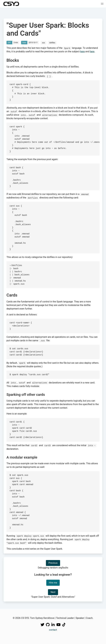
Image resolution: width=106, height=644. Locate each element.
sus (43, 43)
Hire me (53, 583)
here (82, 51)
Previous (53, 563)
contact (53, 630)
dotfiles (52, 43)
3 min (16, 43)
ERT (9, 43)
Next (53, 592)
